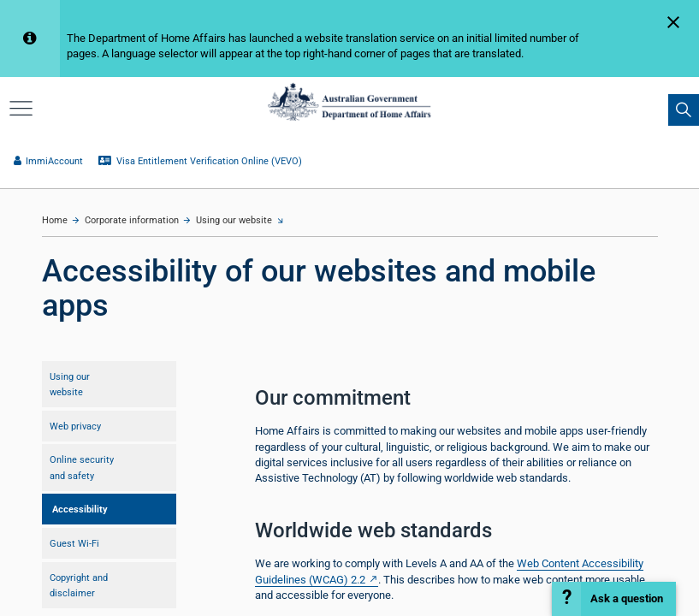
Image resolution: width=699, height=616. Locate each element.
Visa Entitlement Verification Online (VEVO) (201, 161)
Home (55, 220)
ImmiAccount (48, 161)
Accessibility (80, 509)
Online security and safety (82, 467)
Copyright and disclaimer (79, 585)
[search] (684, 110)
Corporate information (132, 220)
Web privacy (75, 426)
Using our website (234, 220)
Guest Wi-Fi (74, 543)
